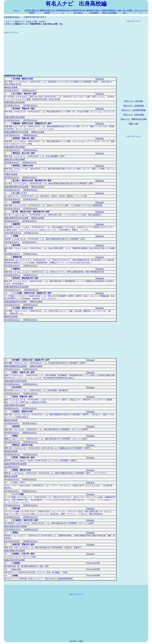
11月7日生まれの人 (12, 135)
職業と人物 (133, 124)
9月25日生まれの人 (12, 209)
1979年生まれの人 (30, 199)
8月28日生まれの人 (12, 454)
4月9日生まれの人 (12, 408)
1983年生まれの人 (29, 177)
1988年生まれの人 (30, 135)
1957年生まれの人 (29, 408)
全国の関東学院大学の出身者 (17, 218)
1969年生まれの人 (30, 266)
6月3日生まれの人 (12, 491)
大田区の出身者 (36, 366)
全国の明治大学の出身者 (15, 102)
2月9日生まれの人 (12, 242)
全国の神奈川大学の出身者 (16, 381)
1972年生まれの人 (31, 233)
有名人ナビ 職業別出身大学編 (133, 119)
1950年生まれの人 (29, 479)
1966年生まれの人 (31, 290)
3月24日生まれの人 (12, 254)
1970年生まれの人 (30, 254)
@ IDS (80, 641)
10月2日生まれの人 (12, 393)
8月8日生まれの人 (12, 433)
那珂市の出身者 (11, 451)
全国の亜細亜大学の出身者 (16, 302)
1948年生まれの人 (30, 517)
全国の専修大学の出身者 (15, 117)
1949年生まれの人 (29, 491)
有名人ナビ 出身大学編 (133, 115)
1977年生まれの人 (30, 209)
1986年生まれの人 (30, 150)
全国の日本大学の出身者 (15, 560)
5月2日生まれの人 (12, 177)
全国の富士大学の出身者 (15, 159)
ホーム (16, 10)
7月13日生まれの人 (12, 199)
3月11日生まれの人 (12, 541)
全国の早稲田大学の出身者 (16, 464)
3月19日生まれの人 (12, 105)
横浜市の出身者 (11, 87)
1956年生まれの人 (29, 433)
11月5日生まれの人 (12, 517)
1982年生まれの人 (30, 190)
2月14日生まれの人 (12, 120)
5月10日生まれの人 (12, 505)
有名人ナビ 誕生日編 (133, 101)
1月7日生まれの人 (12, 91)
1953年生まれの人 (30, 442)
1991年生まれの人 (30, 105)
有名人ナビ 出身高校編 (133, 106)
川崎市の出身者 (11, 174)
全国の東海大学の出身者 (15, 147)
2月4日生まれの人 (12, 162)
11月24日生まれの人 (13, 290)
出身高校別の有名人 (12, 17)
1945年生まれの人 (31, 529)
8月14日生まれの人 (12, 266)
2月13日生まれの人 (12, 320)
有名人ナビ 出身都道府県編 (133, 110)
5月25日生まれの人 (12, 384)
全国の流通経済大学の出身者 (17, 132)
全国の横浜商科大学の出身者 (17, 187)
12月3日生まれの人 (12, 150)
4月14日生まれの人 (12, 442)
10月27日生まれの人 (13, 233)
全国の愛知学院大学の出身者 (17, 287)
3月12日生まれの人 (12, 190)
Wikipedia (100, 79)
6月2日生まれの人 (12, 479)
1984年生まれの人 (29, 162)
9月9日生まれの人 (12, 221)
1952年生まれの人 (30, 454)
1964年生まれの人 (30, 305)
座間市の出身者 (38, 132)
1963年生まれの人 (30, 369)
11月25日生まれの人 (13, 529)
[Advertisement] (60, 50)
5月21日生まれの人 (12, 369)
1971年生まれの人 (29, 242)
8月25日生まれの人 (12, 275)
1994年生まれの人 (29, 91)
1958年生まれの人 (30, 384)
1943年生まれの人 (30, 541)
